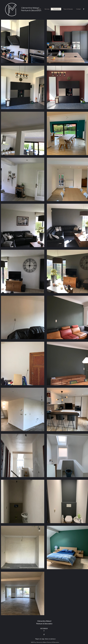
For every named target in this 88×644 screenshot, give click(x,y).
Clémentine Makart (30, 8)
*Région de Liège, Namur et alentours (45, 639)
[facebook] (84, 9)
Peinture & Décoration (31, 11)
